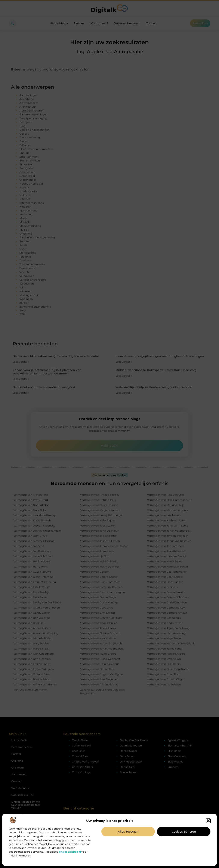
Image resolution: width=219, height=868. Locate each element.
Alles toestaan (128, 831)
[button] (208, 821)
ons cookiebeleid (70, 852)
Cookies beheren (184, 831)
